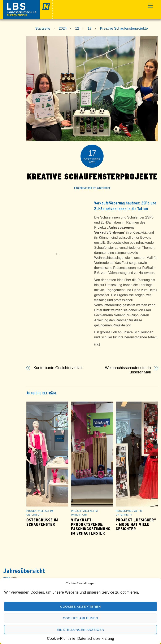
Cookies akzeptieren (80, 607)
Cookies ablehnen (80, 618)
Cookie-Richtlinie (61, 639)
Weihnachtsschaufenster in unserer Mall (128, 370)
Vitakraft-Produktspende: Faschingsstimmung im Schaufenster (91, 527)
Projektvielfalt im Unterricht (92, 188)
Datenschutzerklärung (96, 639)
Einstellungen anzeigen (81, 630)
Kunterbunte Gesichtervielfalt (58, 368)
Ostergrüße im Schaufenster (42, 522)
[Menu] (150, 6)
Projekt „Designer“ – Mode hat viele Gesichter (136, 524)
